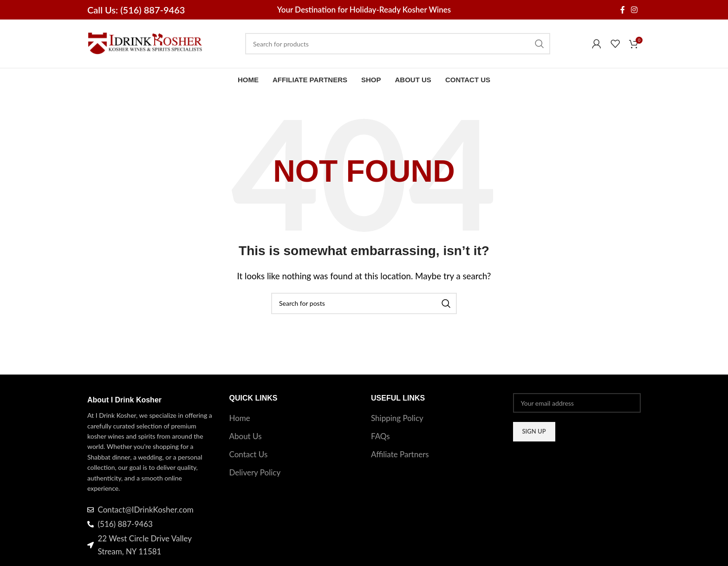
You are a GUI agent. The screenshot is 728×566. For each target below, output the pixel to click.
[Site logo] (145, 43)
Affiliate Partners (400, 454)
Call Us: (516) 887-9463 (136, 10)
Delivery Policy (255, 472)
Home (240, 418)
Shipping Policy (397, 418)
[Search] (398, 44)
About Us (246, 436)
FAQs (380, 436)
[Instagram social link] (634, 10)
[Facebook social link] (622, 10)
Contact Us (249, 454)
